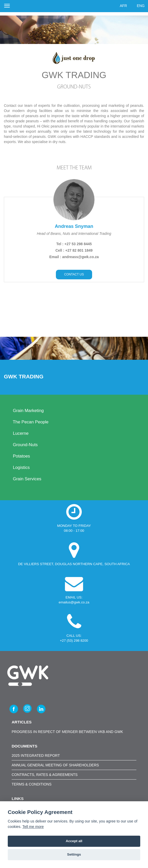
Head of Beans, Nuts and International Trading (74, 234)
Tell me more (33, 827)
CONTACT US (74, 274)
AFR (123, 6)
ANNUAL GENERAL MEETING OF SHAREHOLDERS (55, 765)
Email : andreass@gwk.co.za (74, 257)
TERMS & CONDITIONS (32, 784)
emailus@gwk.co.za (74, 602)
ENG (141, 6)
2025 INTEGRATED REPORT (36, 755)
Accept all (74, 841)
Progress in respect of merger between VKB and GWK (67, 732)
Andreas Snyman (74, 226)
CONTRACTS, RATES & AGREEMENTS (45, 775)
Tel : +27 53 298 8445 (74, 244)
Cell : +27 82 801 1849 (74, 250)
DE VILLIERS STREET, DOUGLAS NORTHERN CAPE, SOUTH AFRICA (74, 564)
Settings (74, 854)
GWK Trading (24, 376)
